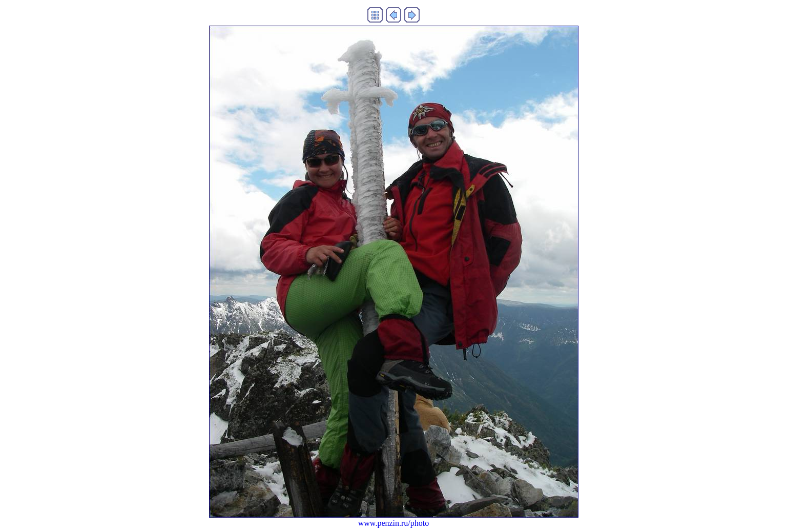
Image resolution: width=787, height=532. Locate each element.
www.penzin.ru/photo (394, 523)
